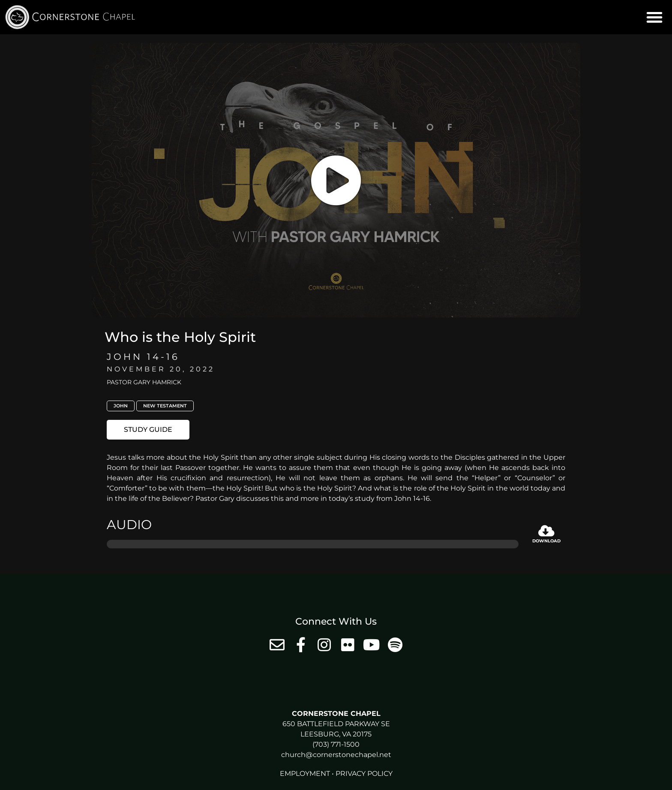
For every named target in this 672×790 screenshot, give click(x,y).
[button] (654, 17)
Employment (305, 774)
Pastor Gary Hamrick (144, 382)
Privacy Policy (364, 774)
